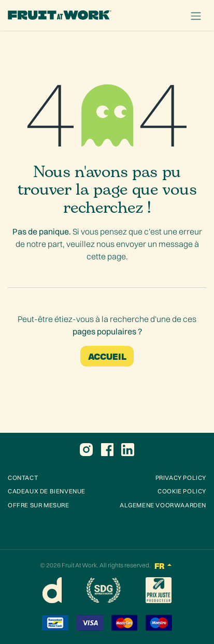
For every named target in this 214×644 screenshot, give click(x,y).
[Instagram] (86, 450)
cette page (106, 256)
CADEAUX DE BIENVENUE (47, 491)
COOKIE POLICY (182, 491)
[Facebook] (107, 450)
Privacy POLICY (181, 478)
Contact (23, 478)
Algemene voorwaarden (163, 505)
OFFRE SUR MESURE (39, 505)
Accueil (107, 356)
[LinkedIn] (128, 450)
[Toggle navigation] (196, 15)
